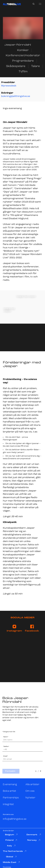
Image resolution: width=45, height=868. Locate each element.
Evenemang (10, 785)
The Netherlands (15, 851)
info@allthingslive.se (15, 819)
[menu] (40, 4)
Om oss (30, 791)
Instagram (14, 628)
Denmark (34, 835)
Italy (11, 846)
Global (11, 857)
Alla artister (32, 785)
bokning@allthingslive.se (16, 96)
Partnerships (11, 798)
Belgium (11, 835)
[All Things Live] (12, 4)
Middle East (11, 862)
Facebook (32, 628)
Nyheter (30, 798)
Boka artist (9, 791)
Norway (34, 840)
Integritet (8, 804)
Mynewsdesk (9, 86)
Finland (11, 840)
